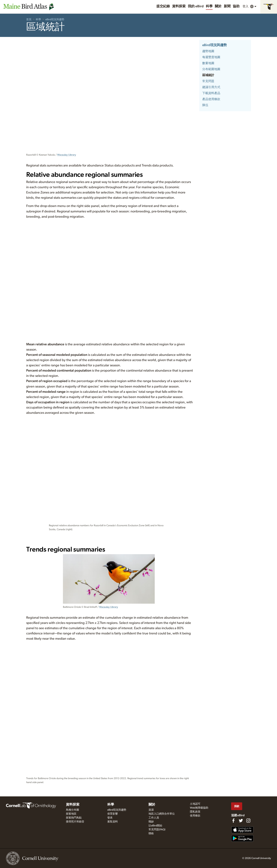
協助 (236, 6)
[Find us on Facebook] (233, 821)
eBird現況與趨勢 (55, 19)
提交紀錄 (163, 6)
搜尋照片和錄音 (75, 822)
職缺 (151, 822)
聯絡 (151, 834)
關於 (218, 6)
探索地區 (71, 814)
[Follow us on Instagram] (248, 821)
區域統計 (208, 75)
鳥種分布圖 (72, 810)
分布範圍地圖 (211, 69)
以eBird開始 (155, 826)
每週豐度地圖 (211, 57)
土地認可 (195, 804)
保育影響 (113, 814)
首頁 (29, 19)
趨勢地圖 (208, 51)
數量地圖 (208, 63)
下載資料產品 (211, 93)
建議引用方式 (211, 87)
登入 (246, 6)
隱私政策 (195, 812)
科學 (209, 6)
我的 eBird (196, 6)
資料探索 (179, 6)
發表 (110, 818)
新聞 (227, 6)
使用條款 (195, 816)
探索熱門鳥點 (74, 818)
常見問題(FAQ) (157, 830)
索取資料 (113, 822)
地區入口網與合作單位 (162, 814)
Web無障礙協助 (199, 808)
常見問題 (208, 81)
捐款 (237, 806)
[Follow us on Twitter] (241, 821)
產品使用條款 (211, 99)
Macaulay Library (67, 155)
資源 (151, 810)
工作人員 (154, 818)
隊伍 (205, 105)
